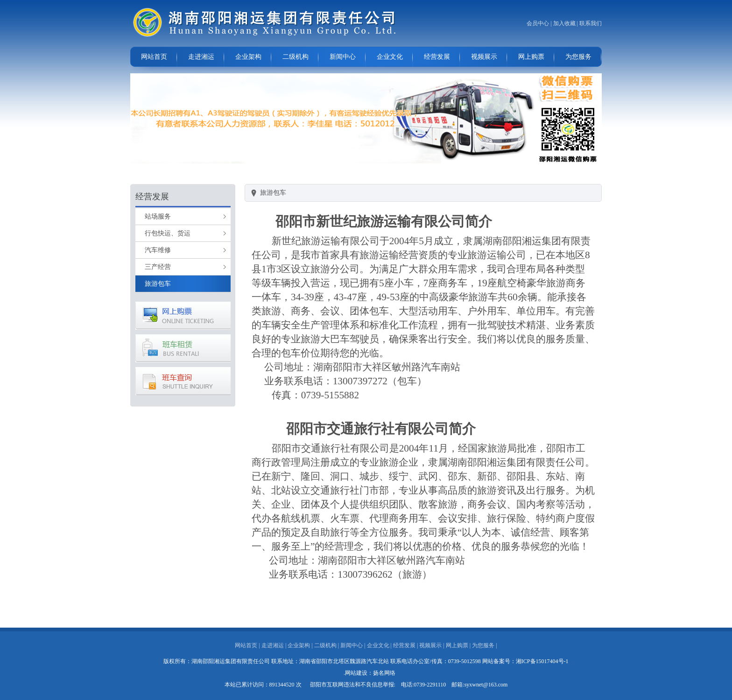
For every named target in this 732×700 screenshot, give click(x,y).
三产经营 (158, 267)
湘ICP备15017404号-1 (542, 661)
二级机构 (296, 57)
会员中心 (538, 23)
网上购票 (531, 57)
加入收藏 (564, 23)
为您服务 (578, 57)
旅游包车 (158, 284)
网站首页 (154, 57)
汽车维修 (158, 250)
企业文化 (390, 57)
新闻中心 (343, 57)
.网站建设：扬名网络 (370, 673)
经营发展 (437, 57)
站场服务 (158, 216)
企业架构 (248, 57)
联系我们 (591, 23)
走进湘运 (201, 57)
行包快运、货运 (168, 233)
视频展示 (484, 57)
